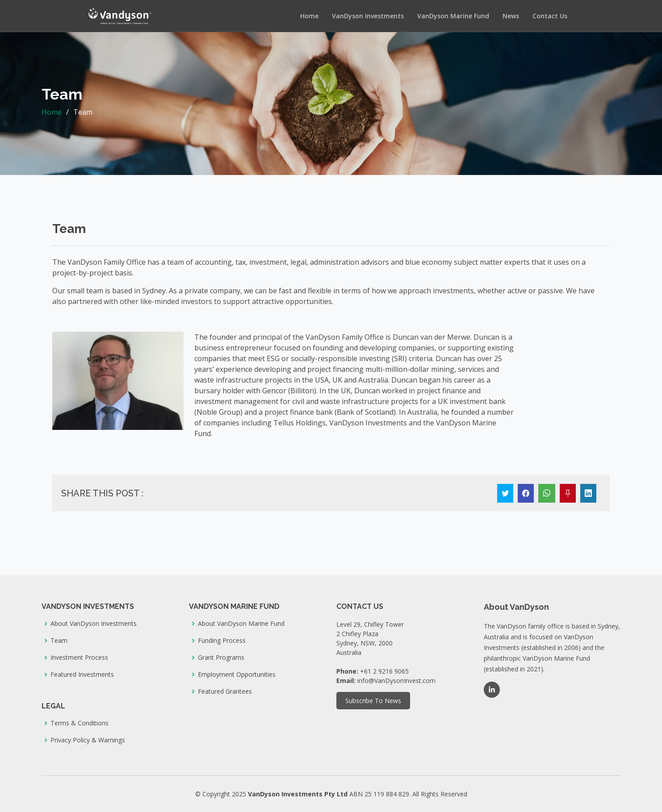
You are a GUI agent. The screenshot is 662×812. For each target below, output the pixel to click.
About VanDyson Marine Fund (241, 624)
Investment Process (79, 658)
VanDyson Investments (368, 16)
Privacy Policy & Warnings (88, 740)
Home (309, 16)
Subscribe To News (373, 701)
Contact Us (550, 16)
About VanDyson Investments (94, 624)
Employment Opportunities (237, 675)
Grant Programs (221, 658)
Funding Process (222, 641)
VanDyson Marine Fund (453, 16)
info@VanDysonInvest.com (396, 681)
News (511, 16)
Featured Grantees (225, 691)
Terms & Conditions (80, 723)
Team (59, 641)
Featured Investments (82, 675)
